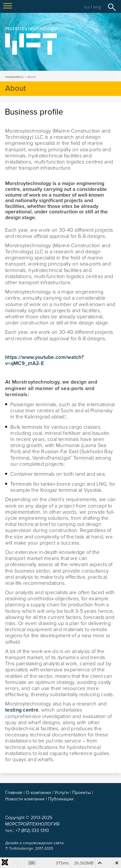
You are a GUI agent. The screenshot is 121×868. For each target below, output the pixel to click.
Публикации (61, 799)
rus (87, 7)
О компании (38, 793)
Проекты (81, 793)
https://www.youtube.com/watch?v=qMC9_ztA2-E (44, 360)
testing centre (22, 710)
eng (97, 7)
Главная (14, 793)
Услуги (62, 793)
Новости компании (25, 799)
